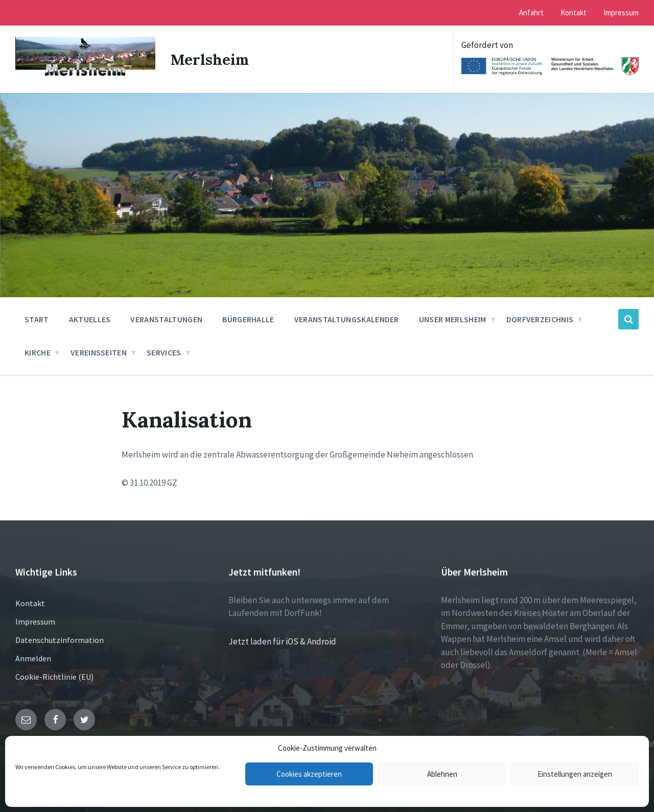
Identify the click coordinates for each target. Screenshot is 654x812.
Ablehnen (442, 774)
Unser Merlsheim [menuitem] (453, 319)
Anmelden (33, 658)
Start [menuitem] (37, 319)
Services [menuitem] (164, 352)
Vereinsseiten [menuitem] (99, 352)
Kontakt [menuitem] (574, 13)
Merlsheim (211, 59)
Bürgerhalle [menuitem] (248, 319)
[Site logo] (85, 76)
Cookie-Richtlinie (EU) (54, 677)
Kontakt (30, 603)
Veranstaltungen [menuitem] (166, 319)
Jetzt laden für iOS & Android (282, 641)
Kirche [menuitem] (38, 352)
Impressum (35, 622)
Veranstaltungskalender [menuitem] (347, 319)
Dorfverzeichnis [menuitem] (540, 319)
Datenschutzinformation (60, 640)
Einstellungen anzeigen (575, 774)
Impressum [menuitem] (621, 13)
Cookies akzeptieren (309, 774)
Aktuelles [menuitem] (90, 319)
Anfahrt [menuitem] (531, 13)
